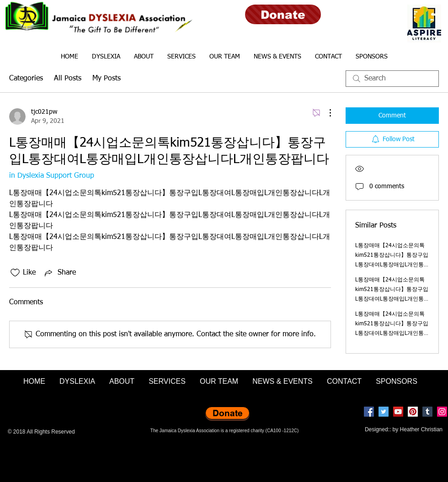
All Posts (68, 79)
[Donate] (283, 14)
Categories (26, 79)
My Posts (107, 79)
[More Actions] (325, 113)
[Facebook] (369, 412)
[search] (392, 79)
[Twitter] (384, 412)
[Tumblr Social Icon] (427, 412)
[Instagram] (442, 412)
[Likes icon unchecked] (15, 273)
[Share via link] (59, 273)
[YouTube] (398, 412)
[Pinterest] (413, 412)
